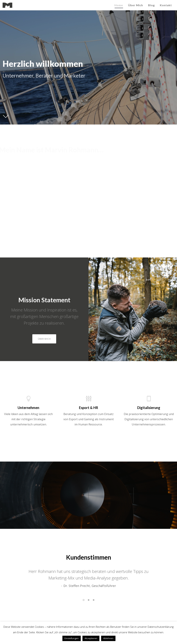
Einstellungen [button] (72, 638)
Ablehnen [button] (108, 638)
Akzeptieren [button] (91, 638)
